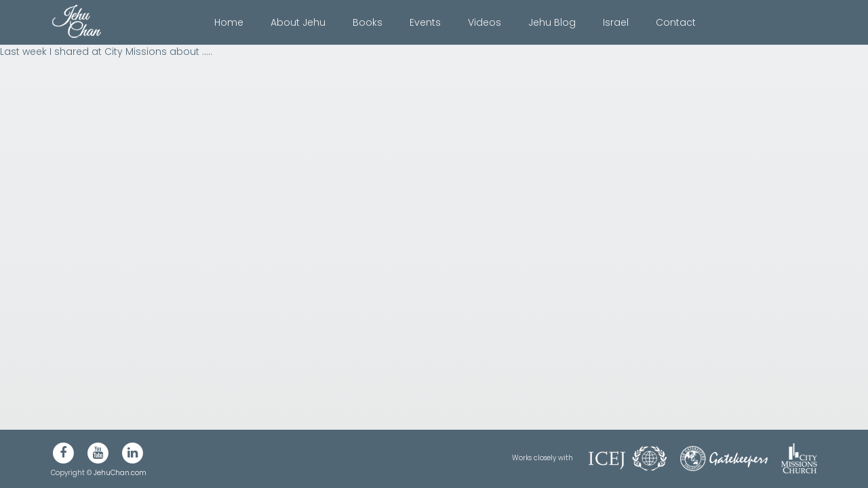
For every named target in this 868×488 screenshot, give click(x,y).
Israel (616, 22)
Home (229, 22)
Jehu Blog (552, 22)
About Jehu (298, 22)
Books (368, 22)
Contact (676, 22)
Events (425, 22)
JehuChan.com (120, 473)
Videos (485, 22)
